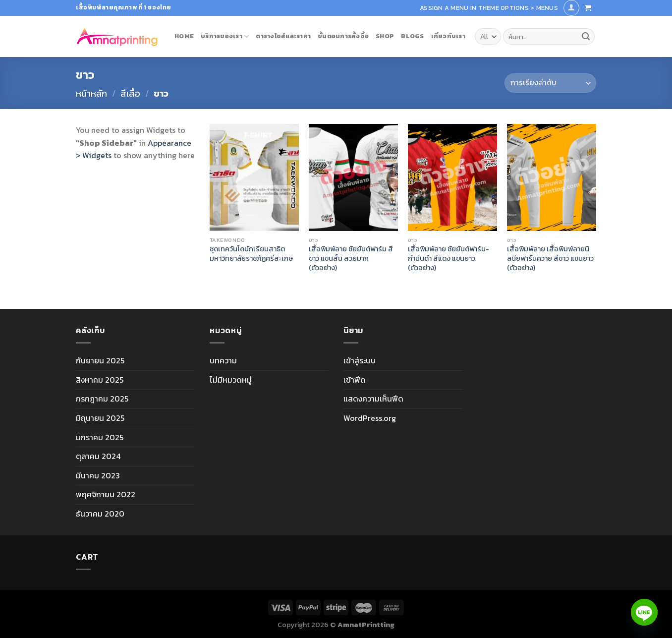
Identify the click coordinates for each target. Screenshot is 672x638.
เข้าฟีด (355, 380)
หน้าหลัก (91, 93)
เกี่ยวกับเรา (448, 36)
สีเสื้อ (130, 93)
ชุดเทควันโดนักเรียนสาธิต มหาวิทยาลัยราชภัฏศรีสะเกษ (251, 254)
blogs (412, 36)
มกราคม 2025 (100, 437)
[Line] (644, 612)
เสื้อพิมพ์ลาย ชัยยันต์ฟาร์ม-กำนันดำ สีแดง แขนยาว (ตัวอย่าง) (448, 258)
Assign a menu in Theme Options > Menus (489, 8)
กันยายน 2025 (100, 360)
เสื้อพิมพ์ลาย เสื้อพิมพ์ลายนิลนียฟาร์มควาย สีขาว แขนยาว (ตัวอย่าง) (550, 258)
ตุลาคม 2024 (98, 456)
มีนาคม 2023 (98, 475)
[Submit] (586, 37)
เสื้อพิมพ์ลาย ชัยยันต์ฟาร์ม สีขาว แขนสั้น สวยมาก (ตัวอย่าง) (351, 258)
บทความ (223, 360)
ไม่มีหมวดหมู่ (231, 380)
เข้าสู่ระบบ (360, 360)
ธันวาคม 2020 (100, 514)
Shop (385, 36)
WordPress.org (370, 418)
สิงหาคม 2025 (100, 380)
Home (184, 36)
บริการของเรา (225, 36)
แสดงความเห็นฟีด (373, 399)
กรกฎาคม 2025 (102, 399)
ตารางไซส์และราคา (283, 36)
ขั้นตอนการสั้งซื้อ (343, 36)
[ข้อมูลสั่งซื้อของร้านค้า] (550, 83)
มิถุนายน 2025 (100, 418)
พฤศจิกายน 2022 (106, 494)
